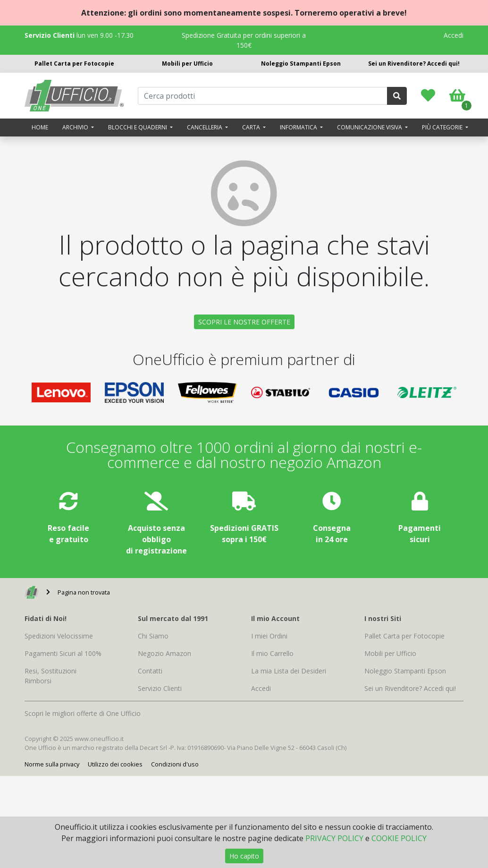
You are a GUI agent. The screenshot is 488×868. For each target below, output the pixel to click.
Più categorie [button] (443, 127)
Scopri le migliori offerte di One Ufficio (83, 713)
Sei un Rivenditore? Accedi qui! (414, 64)
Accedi (454, 35)
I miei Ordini (269, 636)
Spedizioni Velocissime (59, 636)
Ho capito (244, 856)
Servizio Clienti (160, 688)
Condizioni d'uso (175, 764)
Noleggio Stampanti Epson (301, 64)
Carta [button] (252, 127)
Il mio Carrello (272, 653)
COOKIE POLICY (399, 838)
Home (40, 127)
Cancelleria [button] (205, 127)
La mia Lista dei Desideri (289, 671)
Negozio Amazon (164, 653)
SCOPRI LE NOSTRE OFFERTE (244, 322)
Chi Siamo (153, 636)
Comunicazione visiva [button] (370, 127)
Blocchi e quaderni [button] (138, 127)
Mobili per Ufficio (187, 64)
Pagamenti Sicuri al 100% (63, 653)
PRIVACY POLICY (334, 838)
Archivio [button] (76, 127)
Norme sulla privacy (52, 764)
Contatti (150, 671)
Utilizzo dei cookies (115, 764)
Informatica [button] (299, 127)
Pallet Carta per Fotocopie (74, 64)
